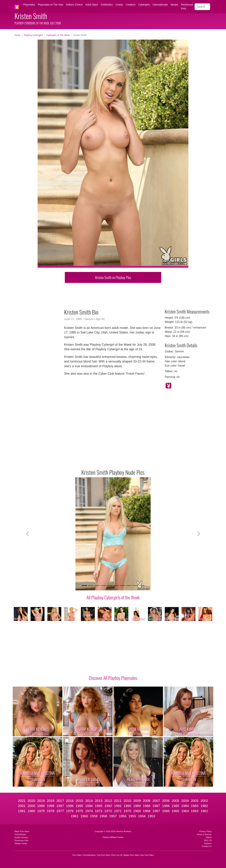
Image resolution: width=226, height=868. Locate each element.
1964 (185, 811)
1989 (137, 806)
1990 (127, 806)
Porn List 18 (117, 855)
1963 (195, 811)
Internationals (160, 5)
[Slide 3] (97, 586)
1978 (51, 811)
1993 (99, 806)
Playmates (29, 5)
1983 (195, 806)
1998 (51, 806)
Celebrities (107, 5)
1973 (99, 811)
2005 (175, 801)
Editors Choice (75, 5)
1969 (137, 811)
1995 (79, 806)
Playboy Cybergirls (33, 35)
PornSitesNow (89, 855)
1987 (156, 806)
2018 (51, 801)
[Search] (202, 7)
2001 (22, 806)
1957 (113, 816)
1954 (142, 816)
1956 (123, 816)
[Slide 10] (142, 586)
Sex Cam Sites (147, 855)
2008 (147, 801)
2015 (79, 801)
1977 (60, 811)
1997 (60, 806)
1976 (70, 811)
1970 (127, 811)
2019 (41, 801)
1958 (103, 816)
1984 (185, 806)
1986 (166, 806)
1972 (108, 811)
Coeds (119, 5)
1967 (156, 811)
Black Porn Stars (22, 831)
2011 (118, 801)
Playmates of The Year (51, 5)
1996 (70, 806)
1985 (175, 806)
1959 (94, 816)
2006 (166, 801)
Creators (131, 5)
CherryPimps (20, 834)
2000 (31, 806)
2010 (127, 801)
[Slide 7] (123, 586)
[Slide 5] (110, 586)
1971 (118, 811)
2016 (70, 801)
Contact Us (207, 846)
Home (17, 35)
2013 (99, 801)
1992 (108, 806)
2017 (60, 801)
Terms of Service (204, 834)
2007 (156, 801)
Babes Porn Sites (131, 855)
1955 (132, 816)
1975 (79, 811)
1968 (147, 811)
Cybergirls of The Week (58, 35)
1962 (204, 811)
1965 (175, 811)
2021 (22, 801)
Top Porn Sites (104, 855)
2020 (31, 801)
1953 (151, 816)
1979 (41, 811)
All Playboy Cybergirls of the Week (113, 597)
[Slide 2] (91, 586)
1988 (147, 806)
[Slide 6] (116, 586)
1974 (89, 811)
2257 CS (208, 840)
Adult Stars (92, 5)
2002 (204, 801)
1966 (166, 811)
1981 (22, 811)
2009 (137, 801)
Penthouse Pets (187, 7)
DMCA (209, 837)
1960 (84, 816)
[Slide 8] (129, 586)
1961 (75, 816)
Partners (208, 843)
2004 (185, 801)
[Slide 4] (103, 586)
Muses (174, 5)
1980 (31, 811)
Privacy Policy (205, 831)
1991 (118, 806)
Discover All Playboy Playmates (113, 678)
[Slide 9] (135, 586)
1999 (41, 806)
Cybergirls (144, 5)
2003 (195, 801)
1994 (89, 806)
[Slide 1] (84, 586)
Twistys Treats (21, 843)
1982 (204, 806)
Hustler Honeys (21, 837)
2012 (108, 801)
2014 (89, 801)
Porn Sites (77, 855)
